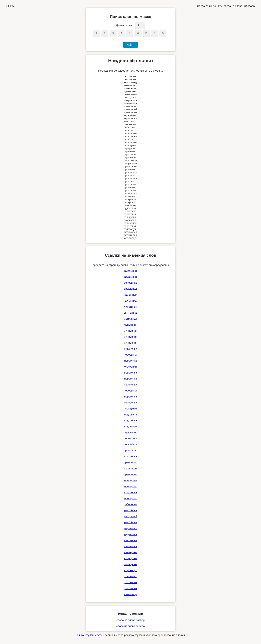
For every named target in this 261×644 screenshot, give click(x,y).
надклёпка (130, 349)
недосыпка (130, 355)
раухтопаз (130, 528)
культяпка (130, 301)
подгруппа (130, 415)
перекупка (130, 379)
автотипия (130, 271)
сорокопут (131, 570)
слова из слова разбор (131, 620)
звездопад (130, 289)
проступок (131, 498)
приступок (131, 486)
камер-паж (131, 295)
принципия (130, 474)
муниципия (130, 343)
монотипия (130, 325)
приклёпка (131, 456)
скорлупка (131, 558)
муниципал (130, 331)
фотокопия (130, 582)
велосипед (131, 283)
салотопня (130, 546)
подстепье (131, 427)
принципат (130, 468)
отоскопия (131, 367)
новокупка (130, 361)
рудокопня (131, 534)
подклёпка (131, 421)
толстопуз (130, 576)
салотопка (130, 540)
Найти (130, 45)
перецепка (130, 403)
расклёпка (130, 510)
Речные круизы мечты (89, 635)
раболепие (130, 504)
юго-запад (131, 594)
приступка (131, 480)
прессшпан (130, 451)
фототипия (130, 588)
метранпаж (130, 319)
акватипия (130, 277)
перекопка (130, 373)
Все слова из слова (230, 6)
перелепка (130, 385)
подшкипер (130, 433)
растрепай (130, 516)
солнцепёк (130, 564)
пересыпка (130, 391)
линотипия (130, 307)
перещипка (130, 409)
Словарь (249, 6)
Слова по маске (207, 6)
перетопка (130, 397)
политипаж (130, 439)
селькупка (130, 552)
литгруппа (130, 313)
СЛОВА (9, 6)
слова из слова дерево (130, 626)
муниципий (130, 337)
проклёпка (131, 492)
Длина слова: (124, 25)
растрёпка (130, 522)
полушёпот (131, 445)
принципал (130, 462)
